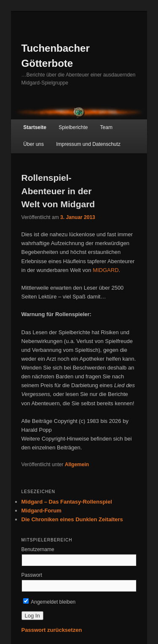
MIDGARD (106, 270)
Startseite (35, 127)
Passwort (32, 575)
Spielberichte (73, 127)
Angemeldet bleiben (50, 602)
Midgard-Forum (42, 511)
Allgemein (77, 465)
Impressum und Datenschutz (88, 144)
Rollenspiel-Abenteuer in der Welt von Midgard (58, 191)
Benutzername (38, 549)
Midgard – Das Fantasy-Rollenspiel (67, 502)
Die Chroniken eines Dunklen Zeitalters (72, 519)
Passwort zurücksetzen (52, 630)
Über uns (33, 144)
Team (106, 127)
